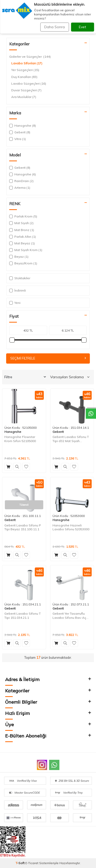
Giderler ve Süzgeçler (45, 31)
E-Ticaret (32, 863)
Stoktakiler (20, 278)
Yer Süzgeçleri (25, 70)
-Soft (20, 863)
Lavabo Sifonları (27, 63)
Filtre (25, 377)
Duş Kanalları (24, 77)
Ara (88, 20)
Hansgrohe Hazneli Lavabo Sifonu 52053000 (71, 527)
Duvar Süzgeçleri (26, 90)
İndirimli (18, 290)
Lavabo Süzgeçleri (29, 84)
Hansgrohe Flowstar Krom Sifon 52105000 (20, 439)
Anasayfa (15, 31)
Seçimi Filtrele (48, 358)
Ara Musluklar (24, 97)
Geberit (58, 432)
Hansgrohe (13, 432)
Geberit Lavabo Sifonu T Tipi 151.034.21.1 (23, 616)
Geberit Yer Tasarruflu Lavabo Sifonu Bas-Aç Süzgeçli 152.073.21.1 (69, 616)
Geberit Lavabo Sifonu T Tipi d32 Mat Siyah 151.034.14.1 (71, 439)
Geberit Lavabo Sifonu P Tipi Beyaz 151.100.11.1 (23, 527)
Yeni (15, 303)
